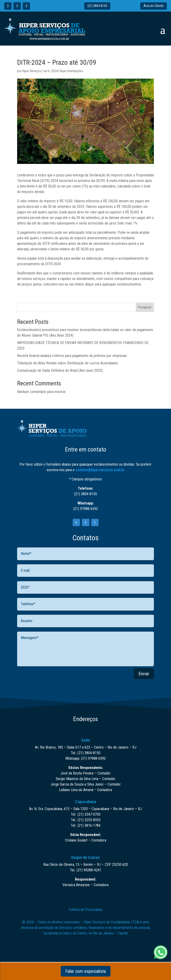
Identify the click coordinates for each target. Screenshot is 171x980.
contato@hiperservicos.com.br (100, 470)
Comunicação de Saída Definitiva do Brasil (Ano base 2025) (60, 370)
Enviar (144, 674)
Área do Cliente (154, 6)
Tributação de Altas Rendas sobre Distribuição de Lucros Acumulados (68, 363)
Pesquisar (145, 307)
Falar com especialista (85, 971)
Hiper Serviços (32, 71)
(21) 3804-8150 (97, 6)
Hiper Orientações (71, 71)
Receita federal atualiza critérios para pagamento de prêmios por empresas (72, 356)
